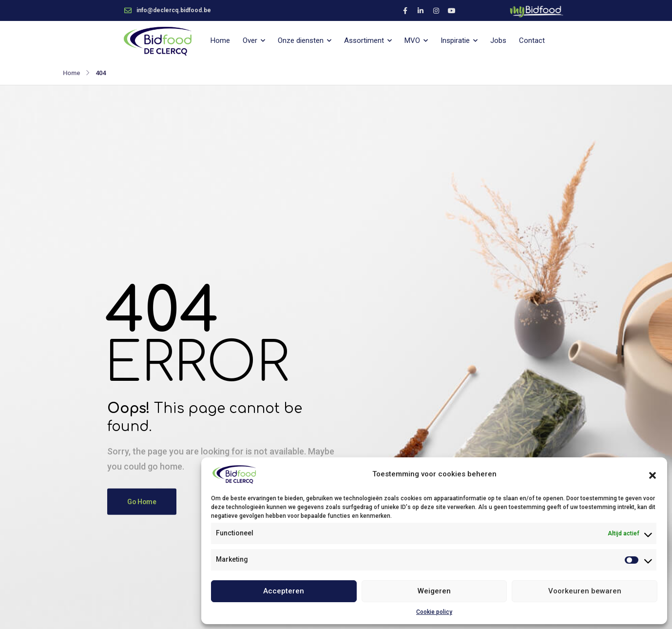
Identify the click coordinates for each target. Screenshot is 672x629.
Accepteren (284, 591)
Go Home (142, 502)
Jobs (498, 40)
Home (220, 40)
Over (250, 40)
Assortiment (364, 40)
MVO (412, 40)
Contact (532, 40)
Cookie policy (434, 612)
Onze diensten (301, 40)
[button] (653, 474)
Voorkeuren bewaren (585, 591)
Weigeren (434, 591)
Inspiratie (455, 40)
